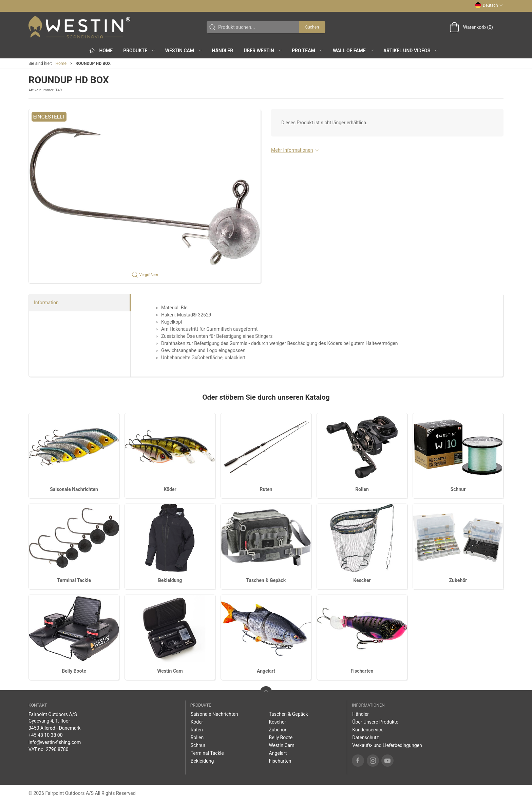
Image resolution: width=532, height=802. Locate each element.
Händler (222, 51)
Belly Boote (74, 671)
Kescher (362, 580)
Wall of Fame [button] (354, 51)
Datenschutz (365, 737)
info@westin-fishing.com (55, 742)
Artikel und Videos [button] (411, 51)
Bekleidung (170, 580)
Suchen (312, 27)
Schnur (458, 489)
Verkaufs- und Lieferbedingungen (387, 745)
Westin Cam (170, 671)
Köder (170, 489)
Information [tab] (46, 303)
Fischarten (362, 671)
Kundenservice (368, 730)
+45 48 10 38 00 (46, 735)
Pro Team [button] (308, 51)
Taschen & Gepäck (266, 580)
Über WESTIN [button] (263, 51)
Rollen (362, 489)
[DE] (79, 27)
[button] (145, 196)
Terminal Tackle (74, 580)
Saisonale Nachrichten (74, 489)
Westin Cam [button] (184, 51)
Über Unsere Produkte (375, 722)
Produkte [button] (139, 51)
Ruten (266, 489)
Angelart (266, 671)
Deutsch (489, 5)
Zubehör (458, 580)
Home (61, 63)
